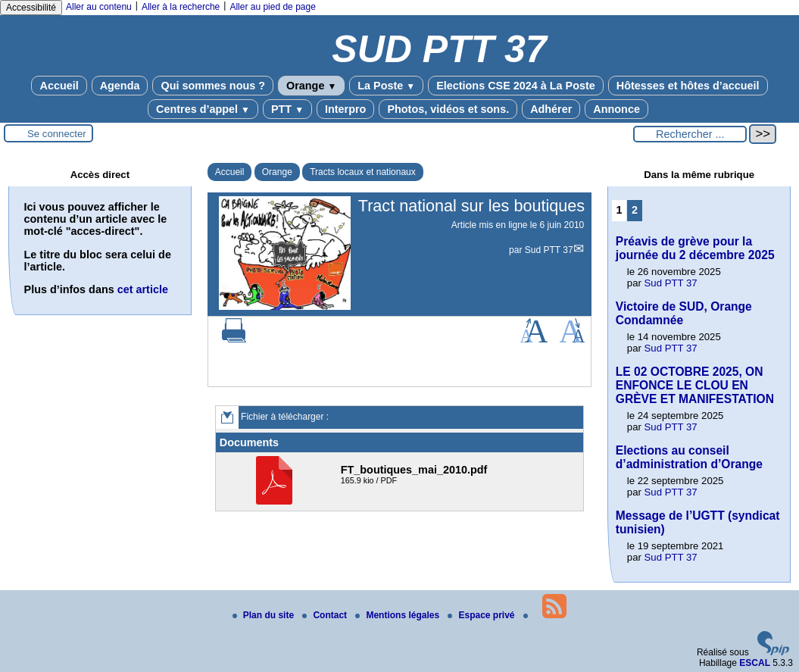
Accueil (59, 86)
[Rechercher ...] (690, 134)
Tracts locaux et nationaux (363, 172)
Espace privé (482, 615)
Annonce (616, 109)
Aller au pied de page (272, 7)
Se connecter (57, 134)
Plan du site (265, 615)
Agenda (120, 86)
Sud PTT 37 (549, 250)
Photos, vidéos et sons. (448, 109)
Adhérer (551, 109)
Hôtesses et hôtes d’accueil (688, 86)
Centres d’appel (203, 109)
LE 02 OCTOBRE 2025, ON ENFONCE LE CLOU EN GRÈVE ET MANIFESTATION (695, 385)
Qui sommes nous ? (213, 86)
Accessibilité (31, 8)
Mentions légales (398, 615)
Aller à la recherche (181, 7)
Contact (326, 615)
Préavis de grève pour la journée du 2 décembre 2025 (695, 248)
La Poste (386, 86)
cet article (143, 289)
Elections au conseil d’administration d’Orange (689, 457)
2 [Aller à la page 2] (635, 210)
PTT (287, 109)
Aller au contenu (99, 7)
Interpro (345, 109)
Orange (311, 86)
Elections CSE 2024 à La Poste (516, 86)
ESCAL (755, 663)
